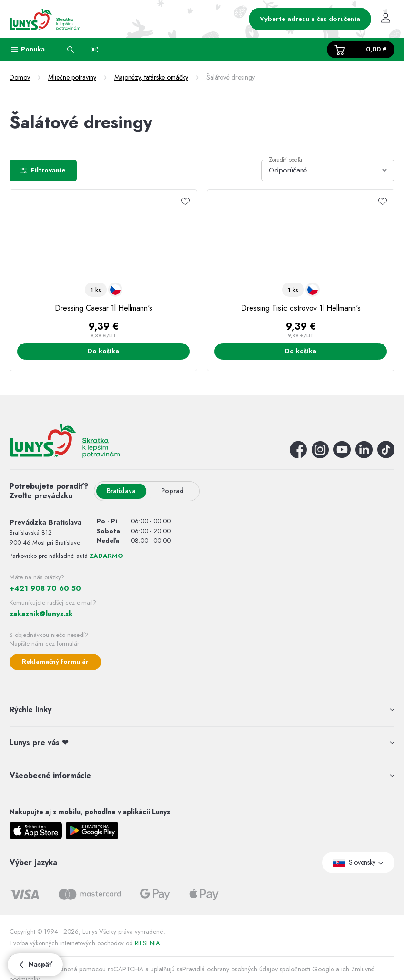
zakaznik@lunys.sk (41, 614)
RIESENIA (147, 943)
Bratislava (121, 491)
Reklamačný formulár (55, 662)
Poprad (172, 491)
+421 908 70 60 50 (45, 588)
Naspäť (35, 964)
